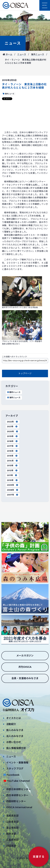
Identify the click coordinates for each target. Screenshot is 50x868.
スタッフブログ (15, 769)
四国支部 (11, 846)
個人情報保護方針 (16, 748)
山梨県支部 (12, 822)
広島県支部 (12, 840)
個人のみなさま (15, 730)
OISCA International (19, 807)
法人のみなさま (15, 736)
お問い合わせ (14, 742)
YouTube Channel (18, 781)
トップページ (25, 373)
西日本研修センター (17, 795)
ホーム (7, 54)
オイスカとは (14, 718)
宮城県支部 (12, 816)
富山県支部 (12, 828)
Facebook (13, 775)
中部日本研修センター (19, 789)
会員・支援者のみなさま (25, 678)
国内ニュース (14, 392)
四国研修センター (16, 801)
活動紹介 (11, 724)
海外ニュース (38, 54)
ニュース (13, 43)
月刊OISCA (25, 667)
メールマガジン (25, 656)
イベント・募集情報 (17, 763)
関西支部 (11, 834)
